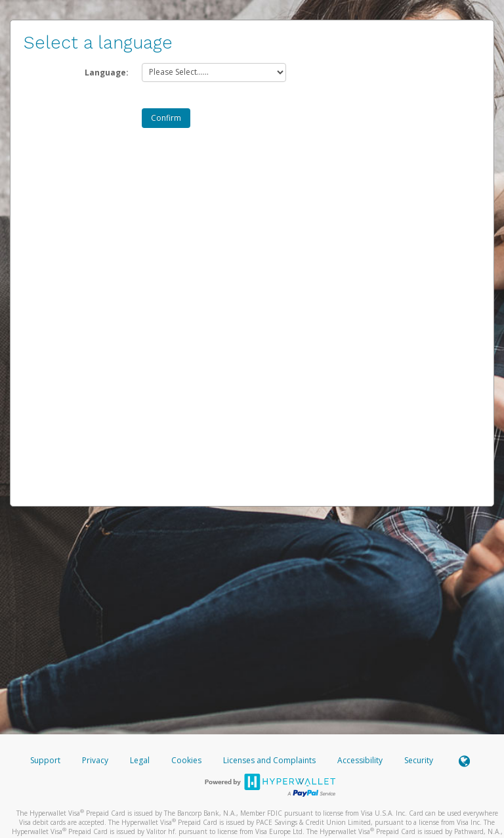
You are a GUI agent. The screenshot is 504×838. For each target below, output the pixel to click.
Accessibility (360, 760)
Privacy (95, 760)
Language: (107, 73)
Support (45, 760)
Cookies (186, 760)
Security (419, 760)
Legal (140, 760)
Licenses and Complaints (270, 760)
